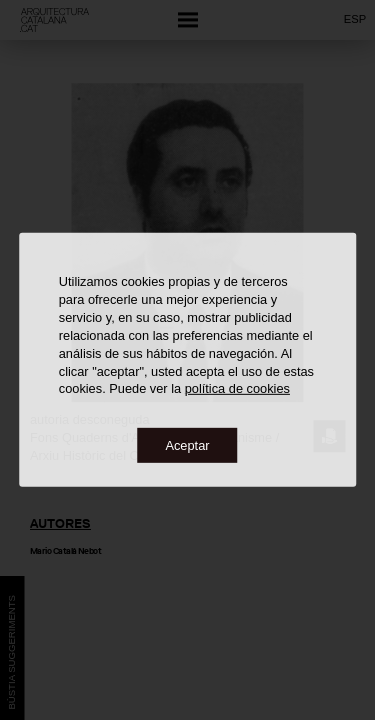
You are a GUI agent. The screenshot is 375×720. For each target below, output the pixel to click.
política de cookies (237, 388)
